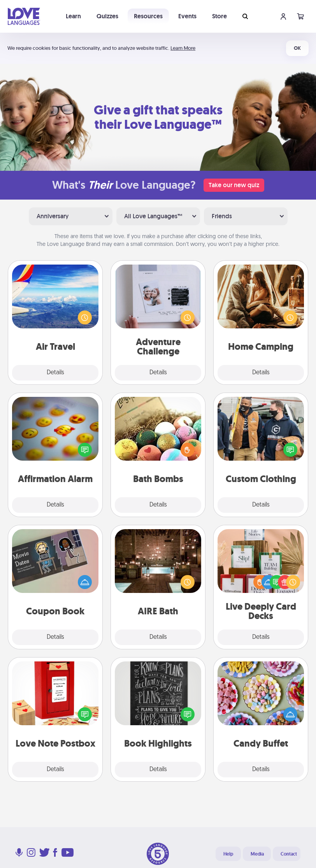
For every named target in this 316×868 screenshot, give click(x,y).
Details (55, 373)
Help (228, 854)
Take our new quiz (234, 185)
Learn (73, 16)
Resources (148, 16)
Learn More (183, 48)
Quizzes (107, 16)
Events (187, 16)
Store (219, 16)
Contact (289, 854)
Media (257, 854)
